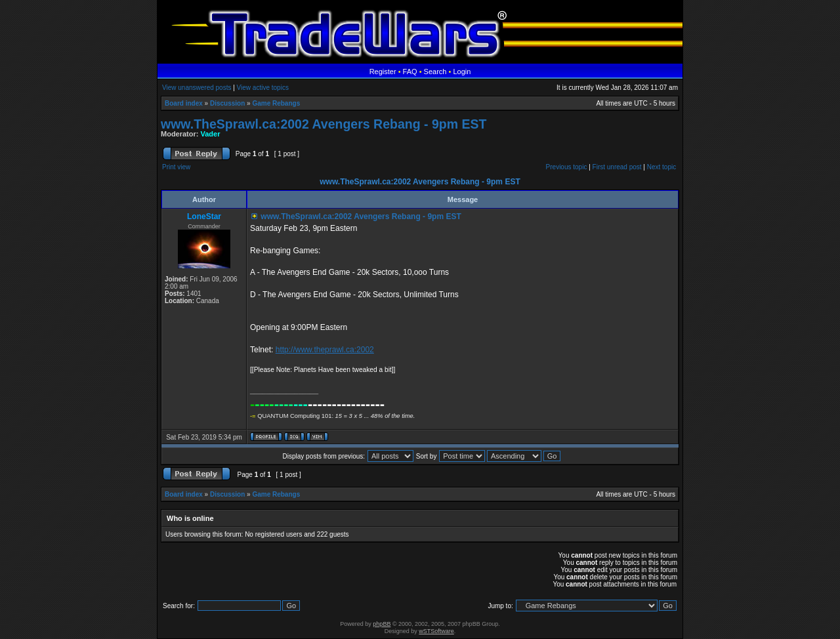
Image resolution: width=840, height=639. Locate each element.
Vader (211, 134)
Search (435, 72)
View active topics (263, 88)
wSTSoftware (436, 631)
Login (462, 72)
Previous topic (567, 167)
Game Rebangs (276, 103)
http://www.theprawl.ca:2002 (325, 350)
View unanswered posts (197, 88)
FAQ (410, 72)
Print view (176, 167)
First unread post (617, 167)
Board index (184, 103)
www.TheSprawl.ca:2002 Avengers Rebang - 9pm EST (324, 124)
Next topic (661, 167)
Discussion (227, 103)
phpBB (382, 624)
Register (383, 72)
